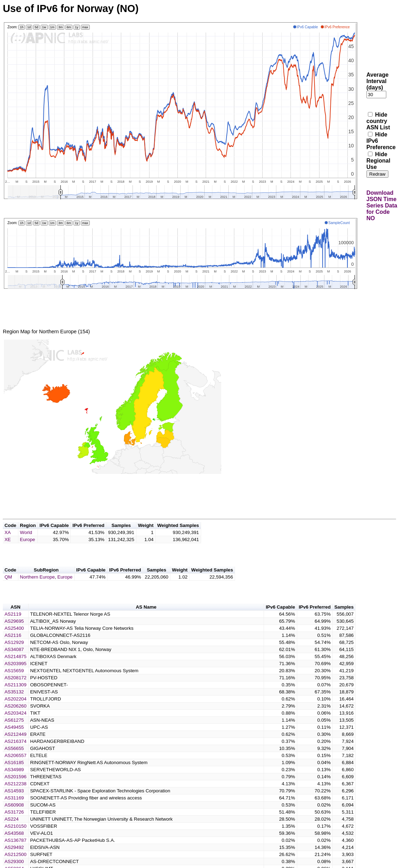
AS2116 (13, 648)
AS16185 (14, 775)
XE (8, 548)
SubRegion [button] (46, 580)
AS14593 (14, 804)
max (85, 27)
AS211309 (16, 697)
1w (44, 27)
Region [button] (28, 534)
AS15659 (14, 683)
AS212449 (16, 747)
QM (8, 588)
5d (36, 27)
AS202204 (16, 712)
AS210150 (16, 839)
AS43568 (14, 846)
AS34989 (14, 782)
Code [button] (10, 534)
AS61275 (14, 733)
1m (52, 27)
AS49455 (14, 740)
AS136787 (16, 853)
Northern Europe (37, 588)
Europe (27, 548)
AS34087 (14, 662)
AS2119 (13, 627)
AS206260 (16, 719)
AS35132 (14, 705)
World (26, 541)
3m (61, 27)
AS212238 (16, 796)
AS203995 (16, 676)
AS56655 (14, 761)
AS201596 (16, 789)
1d (29, 27)
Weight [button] (146, 534)
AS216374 (16, 754)
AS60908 (14, 818)
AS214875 (16, 669)
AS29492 (14, 860)
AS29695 (14, 634)
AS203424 (16, 726)
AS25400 (14, 641)
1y (77, 27)
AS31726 (14, 825)
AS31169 (14, 811)
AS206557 (16, 768)
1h (22, 27)
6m (69, 27)
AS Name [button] (146, 620)
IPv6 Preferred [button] (88, 534)
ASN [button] (16, 620)
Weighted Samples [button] (178, 534)
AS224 (12, 832)
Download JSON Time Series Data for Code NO (382, 206)
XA (8, 541)
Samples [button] (121, 534)
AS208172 (16, 690)
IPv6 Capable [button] (54, 534)
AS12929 (14, 655)
